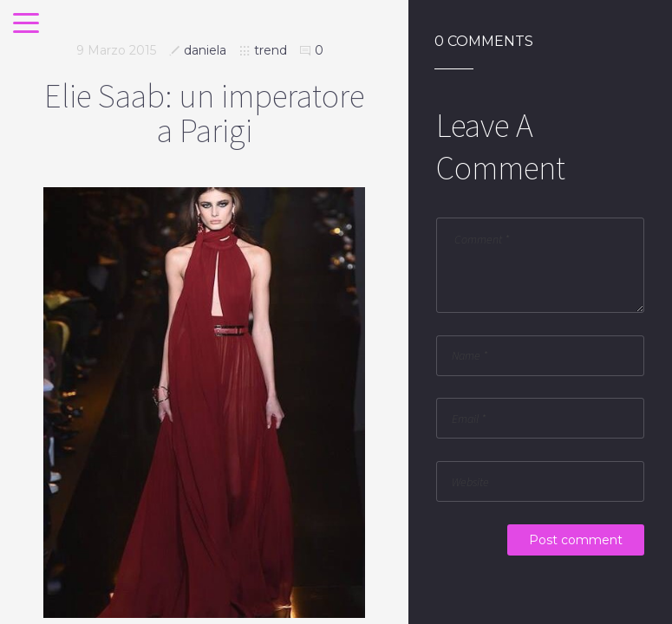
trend (271, 50)
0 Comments (484, 42)
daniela (205, 50)
